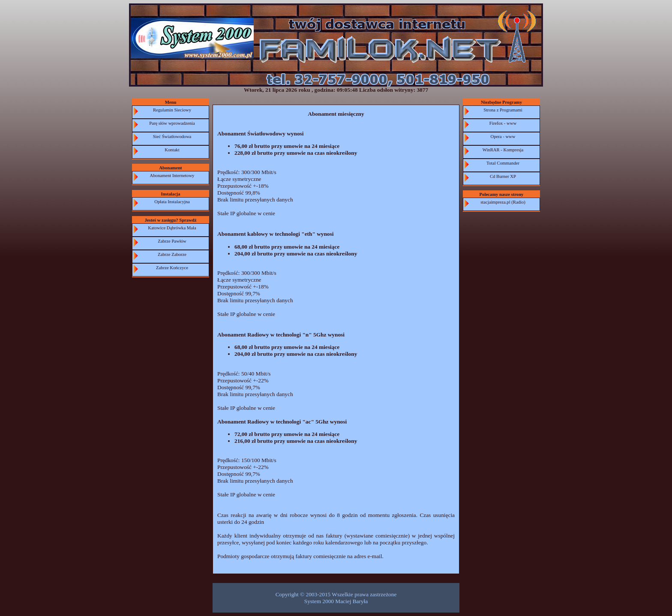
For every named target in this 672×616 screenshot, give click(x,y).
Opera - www (503, 137)
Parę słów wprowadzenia (172, 123)
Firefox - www (503, 123)
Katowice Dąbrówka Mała (172, 228)
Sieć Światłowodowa (172, 137)
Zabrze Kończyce (172, 268)
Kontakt (172, 150)
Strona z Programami (503, 110)
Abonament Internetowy (172, 176)
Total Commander (503, 163)
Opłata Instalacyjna (172, 202)
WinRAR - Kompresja (503, 150)
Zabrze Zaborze (172, 254)
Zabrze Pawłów (172, 241)
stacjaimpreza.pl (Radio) (503, 202)
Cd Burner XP (503, 176)
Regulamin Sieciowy (172, 110)
